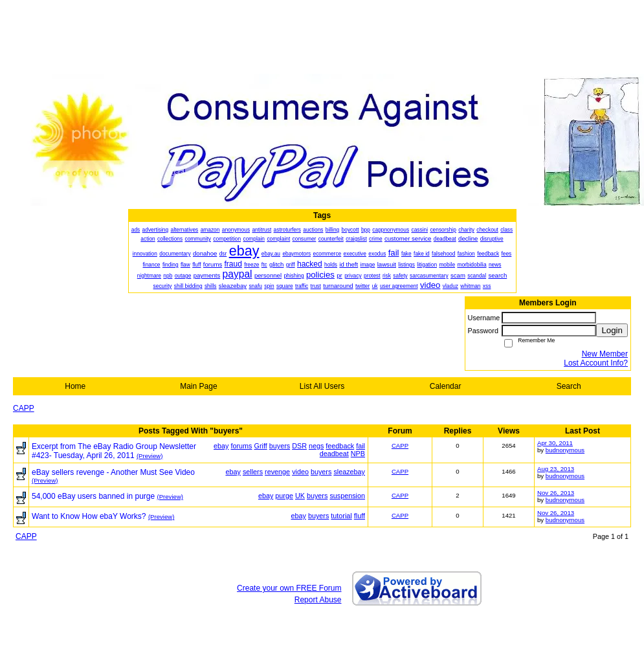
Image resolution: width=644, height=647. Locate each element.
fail (361, 446)
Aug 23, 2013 (556, 469)
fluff (360, 516)
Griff (261, 446)
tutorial (341, 516)
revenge (277, 472)
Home (75, 386)
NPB (358, 454)
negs (316, 446)
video (300, 472)
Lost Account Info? (596, 363)
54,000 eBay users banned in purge (93, 496)
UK (300, 496)
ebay (221, 446)
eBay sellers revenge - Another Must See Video (113, 472)
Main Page (198, 386)
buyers (280, 446)
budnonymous (565, 450)
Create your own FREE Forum (289, 588)
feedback (340, 446)
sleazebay (349, 472)
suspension (347, 496)
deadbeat (334, 454)
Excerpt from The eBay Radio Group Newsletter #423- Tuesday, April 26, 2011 (114, 451)
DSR (299, 446)
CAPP (24, 408)
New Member (605, 354)
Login (612, 330)
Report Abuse (318, 600)
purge (284, 496)
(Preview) (150, 456)
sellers (253, 472)
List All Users (322, 386)
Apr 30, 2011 (555, 443)
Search (569, 386)
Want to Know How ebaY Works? (89, 516)
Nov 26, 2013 (556, 493)
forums (242, 446)
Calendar (446, 386)
